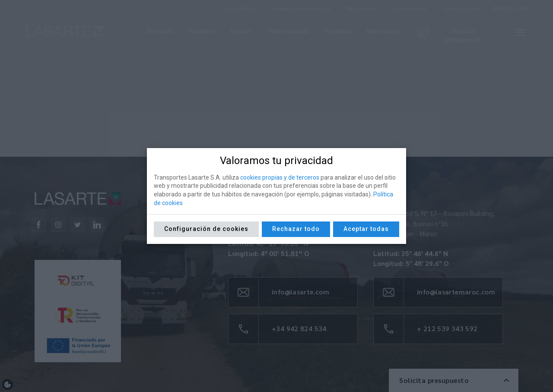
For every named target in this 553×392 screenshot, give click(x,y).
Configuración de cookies (206, 229)
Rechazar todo (296, 229)
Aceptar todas (366, 229)
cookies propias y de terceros (280, 177)
